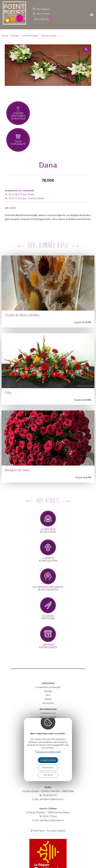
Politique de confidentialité (48, 752)
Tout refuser (48, 775)
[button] (92, 15)
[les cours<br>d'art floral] (48, 605)
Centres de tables (30, 36)
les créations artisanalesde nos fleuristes (48, 588)
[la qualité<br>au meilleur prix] (48, 547)
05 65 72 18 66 (16, 198)
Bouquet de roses (17, 470)
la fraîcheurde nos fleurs (48, 531)
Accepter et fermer (48, 760)
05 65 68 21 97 (16, 194)
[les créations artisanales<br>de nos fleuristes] (48, 576)
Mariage (15, 36)
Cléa (8, 393)
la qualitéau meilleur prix (48, 559)
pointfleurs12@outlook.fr (52, 799)
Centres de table (49, 36)
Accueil (5, 36)
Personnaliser (48, 768)
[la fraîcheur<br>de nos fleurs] (48, 519)
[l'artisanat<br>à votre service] (48, 634)
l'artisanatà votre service (48, 646)
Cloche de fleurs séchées (22, 315)
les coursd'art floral (48, 617)
